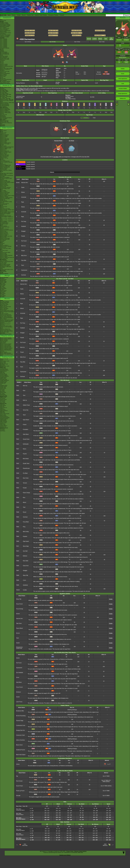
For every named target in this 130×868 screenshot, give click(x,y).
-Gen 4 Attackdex (4, 42)
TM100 (18, 590)
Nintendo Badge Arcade (5, 188)
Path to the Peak (4, 115)
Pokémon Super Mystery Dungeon (7, 182)
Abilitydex (2, 51)
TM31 (18, 459)
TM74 (18, 551)
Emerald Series (3, 289)
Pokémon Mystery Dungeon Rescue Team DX (6, 153)
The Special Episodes (5, 105)
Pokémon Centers (4, 65)
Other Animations (4, 119)
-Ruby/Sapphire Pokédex (5, 25)
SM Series (2, 297)
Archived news (3, 21)
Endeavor (19, 692)
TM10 (18, 405)
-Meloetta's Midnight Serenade (6, 321)
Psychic (25, 454)
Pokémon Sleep (3, 142)
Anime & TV (7, 85)
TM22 (18, 434)
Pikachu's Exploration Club (6, 347)
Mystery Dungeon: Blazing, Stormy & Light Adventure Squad (7, 212)
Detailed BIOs (3, 281)
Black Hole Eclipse (21, 755)
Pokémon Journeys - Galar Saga (7, 100)
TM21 (18, 429)
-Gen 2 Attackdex (4, 40)
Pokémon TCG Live (4, 158)
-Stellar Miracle (3, 420)
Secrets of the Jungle (4, 332)
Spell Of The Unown (4, 305)
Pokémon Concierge (4, 121)
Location (95, 39)
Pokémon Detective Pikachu (6, 334)
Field (94, 118)
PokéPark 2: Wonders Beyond (6, 198)
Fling (24, 527)
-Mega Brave (3, 410)
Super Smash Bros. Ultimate (6, 170)
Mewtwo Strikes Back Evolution (6, 331)
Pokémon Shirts (3, 75)
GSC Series (3, 286)
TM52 (18, 522)
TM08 (18, 400)
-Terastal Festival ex (4, 417)
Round (24, 512)
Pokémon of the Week (5, 59)
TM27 (18, 449)
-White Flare (3, 373)
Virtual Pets (2, 268)
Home (9, 15)
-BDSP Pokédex (3, 32)
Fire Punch (24, 241)
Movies (7, 299)
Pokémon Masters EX (5, 140)
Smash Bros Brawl (4, 224)
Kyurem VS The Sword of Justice (7, 320)
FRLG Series (3, 288)
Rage (23, 202)
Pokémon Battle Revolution (6, 216)
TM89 (18, 580)
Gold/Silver (2, 243)
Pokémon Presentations (5, 73)
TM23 (18, 439)
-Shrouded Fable (4, 379)
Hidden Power (26, 405)
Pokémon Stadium (4, 256)
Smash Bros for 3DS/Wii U (5, 187)
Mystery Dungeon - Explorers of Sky (7, 217)
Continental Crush (21, 725)
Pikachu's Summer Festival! (6, 344)
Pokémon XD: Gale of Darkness (7, 230)
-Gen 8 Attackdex (4, 46)
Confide (25, 590)
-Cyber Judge (3, 425)
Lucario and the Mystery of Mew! (7, 311)
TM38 (18, 473)
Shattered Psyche (21, 750)
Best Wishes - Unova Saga (6, 96)
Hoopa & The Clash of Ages (6, 326)
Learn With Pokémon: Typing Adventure (6, 202)
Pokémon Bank (3, 174)
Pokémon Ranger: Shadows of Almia (6, 219)
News (1, 20)
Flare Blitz (24, 260)
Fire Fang (24, 221)
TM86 (18, 566)
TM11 (18, 410)
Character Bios (3, 89)
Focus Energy (20, 609)
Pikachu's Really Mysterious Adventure (6, 351)
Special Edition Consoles (5, 265)
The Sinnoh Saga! (4, 95)
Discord (24, 15)
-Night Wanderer (3, 421)
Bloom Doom (19, 745)
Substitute (25, 585)
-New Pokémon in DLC (5, 82)
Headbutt (24, 226)
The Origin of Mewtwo (5, 302)
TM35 (18, 468)
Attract (24, 502)
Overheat (24, 275)
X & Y (1, 172)
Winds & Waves (3, 131)
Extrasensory (19, 648)
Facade (23, 236)
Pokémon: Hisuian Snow (5, 112)
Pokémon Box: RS (4, 233)
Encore (18, 633)
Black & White (3, 191)
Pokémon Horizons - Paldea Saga (7, 103)
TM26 (18, 444)
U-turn (24, 580)
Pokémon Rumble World (5, 181)
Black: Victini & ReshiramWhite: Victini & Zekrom (6, 318)
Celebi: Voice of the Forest (5, 307)
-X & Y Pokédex (3, 28)
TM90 (18, 585)
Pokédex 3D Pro (3, 201)
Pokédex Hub (30, 15)
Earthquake (26, 444)
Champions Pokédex (53, 15)
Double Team (26, 463)
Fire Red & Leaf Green (5, 227)
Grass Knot (26, 566)
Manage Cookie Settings (80, 851)
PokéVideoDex (3, 117)
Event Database (3, 80)
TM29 (18, 454)
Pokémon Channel (4, 232)
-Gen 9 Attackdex (4, 47)
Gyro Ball (25, 551)
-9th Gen (2, 61)
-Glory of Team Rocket (5, 414)
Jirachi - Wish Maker (4, 309)
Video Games (7, 128)
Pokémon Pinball (4, 254)
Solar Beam (26, 434)
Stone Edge (26, 546)
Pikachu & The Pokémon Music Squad (6, 355)
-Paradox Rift (3, 383)
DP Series (2, 290)
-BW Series (2, 391)
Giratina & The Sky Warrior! (6, 315)
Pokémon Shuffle (4, 180)
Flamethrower (26, 468)
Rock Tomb (26, 478)
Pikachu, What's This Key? (6, 353)
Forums (14, 15)
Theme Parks (3, 76)
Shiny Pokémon (3, 107)
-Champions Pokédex (4, 37)
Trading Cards (7, 357)
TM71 (18, 546)
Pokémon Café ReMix (5, 139)
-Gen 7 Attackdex (4, 45)
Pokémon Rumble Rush (5, 166)
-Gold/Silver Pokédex (4, 24)
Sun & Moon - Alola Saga (5, 99)
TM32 (18, 463)
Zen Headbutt (20, 673)
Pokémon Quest (3, 169)
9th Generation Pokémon (5, 81)
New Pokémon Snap (4, 156)
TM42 (18, 488)
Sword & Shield (3, 146)
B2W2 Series (3, 294)
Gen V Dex (102, 42)
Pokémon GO (3, 138)
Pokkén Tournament (4, 185)
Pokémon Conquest (4, 197)
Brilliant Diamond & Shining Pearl (7, 147)
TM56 (18, 527)
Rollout (23, 192)
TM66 (18, 536)
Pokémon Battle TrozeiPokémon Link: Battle (7, 176)
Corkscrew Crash (20, 735)
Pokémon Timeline (4, 64)
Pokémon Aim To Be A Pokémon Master (7, 101)
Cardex (2, 55)
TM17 (18, 425)
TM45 (18, 502)
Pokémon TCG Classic (5, 366)
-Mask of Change (4, 422)
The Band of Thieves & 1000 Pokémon (6, 179)
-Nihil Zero (2, 407)
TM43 (18, 493)
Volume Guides (3, 283)
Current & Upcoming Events (6, 79)
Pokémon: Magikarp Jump (5, 165)
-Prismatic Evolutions (4, 376)
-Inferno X (2, 409)
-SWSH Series (3, 388)
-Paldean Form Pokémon (5, 84)
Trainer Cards (3, 362)
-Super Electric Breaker (5, 418)
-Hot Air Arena (3, 415)
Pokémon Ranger (4, 235)
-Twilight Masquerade (4, 380)
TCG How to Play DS (4, 204)
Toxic (24, 395)
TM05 (18, 390)
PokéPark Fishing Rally (5, 239)
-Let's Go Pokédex (4, 30)
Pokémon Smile (3, 154)
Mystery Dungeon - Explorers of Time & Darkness (7, 221)
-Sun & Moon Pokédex (5, 29)
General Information (4, 277)
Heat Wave (19, 682)
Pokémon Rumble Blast (5, 199)
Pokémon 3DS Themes (5, 266)
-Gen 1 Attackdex (4, 39)
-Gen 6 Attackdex (4, 44)
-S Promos (2, 430)
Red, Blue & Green (4, 250)
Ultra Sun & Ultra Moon (5, 161)
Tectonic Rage (20, 721)
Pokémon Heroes (4, 308)
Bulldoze (25, 556)
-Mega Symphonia (4, 411)
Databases (7, 18)
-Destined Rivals (3, 374)
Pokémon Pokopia (4, 136)
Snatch (18, 643)
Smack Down (26, 439)
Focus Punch (19, 604)
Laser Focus (19, 702)
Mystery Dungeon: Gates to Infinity (7, 196)
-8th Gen (2, 62)
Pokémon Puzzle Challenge (6, 246)
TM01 (18, 386)
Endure (18, 614)
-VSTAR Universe (4, 426)
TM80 (18, 561)
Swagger (23, 231)
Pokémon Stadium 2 (4, 245)
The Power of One (4, 304)
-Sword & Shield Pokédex (5, 31)
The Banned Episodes (5, 106)
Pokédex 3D (3, 200)
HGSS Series (3, 292)
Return (25, 449)
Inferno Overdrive (20, 740)
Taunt (23, 265)
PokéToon (2, 114)
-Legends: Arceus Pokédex (6, 33)
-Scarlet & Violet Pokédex (5, 35)
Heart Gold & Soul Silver (5, 209)
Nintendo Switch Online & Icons (6, 270)
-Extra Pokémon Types (5, 361)
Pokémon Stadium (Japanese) (6, 255)
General (89, 39)
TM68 (18, 541)
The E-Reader (3, 240)
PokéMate (2, 241)
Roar (24, 390)
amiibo (1, 269)
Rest (24, 497)
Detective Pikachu (4, 168)
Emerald (2, 228)
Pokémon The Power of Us (6, 330)
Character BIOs (3, 280)
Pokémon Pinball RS (4, 234)
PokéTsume (2, 126)
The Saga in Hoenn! (4, 93)
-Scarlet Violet (3, 387)
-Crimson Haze (3, 423)
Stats (106, 39)
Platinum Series (3, 291)
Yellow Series (3, 285)
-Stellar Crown (3, 378)
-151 (1, 384)
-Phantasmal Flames (4, 370)
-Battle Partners (3, 416)
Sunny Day (26, 410)
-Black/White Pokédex (5, 27)
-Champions (3, 60)
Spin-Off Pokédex (4, 52)
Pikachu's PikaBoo (4, 341)
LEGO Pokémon (3, 74)
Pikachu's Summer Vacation (6, 338)
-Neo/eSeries (3, 394)
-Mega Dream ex (4, 408)
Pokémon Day (3, 72)
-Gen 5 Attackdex (4, 43)
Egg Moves (111, 39)
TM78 (18, 556)
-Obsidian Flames (4, 385)
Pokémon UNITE (4, 141)
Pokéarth (62, 15)
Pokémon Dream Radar (5, 193)
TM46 (18, 507)
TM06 (18, 395)
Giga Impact (26, 541)
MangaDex (2, 278)
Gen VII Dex (53, 42)
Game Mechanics (4, 57)
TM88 (18, 575)
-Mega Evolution (3, 371)
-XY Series (2, 390)
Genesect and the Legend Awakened (5, 322)
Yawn (18, 638)
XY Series (2, 295)
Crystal (2, 244)
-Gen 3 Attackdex (4, 41)
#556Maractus (105, 845)
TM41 (18, 483)
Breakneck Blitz (20, 711)
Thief (24, 507)
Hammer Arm (25, 183)
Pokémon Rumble (4, 211)
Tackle (23, 187)
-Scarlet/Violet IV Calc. (5, 58)
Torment (25, 483)
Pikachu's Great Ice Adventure (6, 348)
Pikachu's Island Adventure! (6, 346)
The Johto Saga (3, 92)
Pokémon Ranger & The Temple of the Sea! (7, 312)
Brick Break (26, 459)
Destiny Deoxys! (3, 310)
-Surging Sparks (3, 377)
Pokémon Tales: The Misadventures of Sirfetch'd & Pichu (6, 123)
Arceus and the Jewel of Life (6, 316)
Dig (17, 776)
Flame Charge (26, 493)
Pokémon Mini (3, 247)
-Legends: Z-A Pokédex (5, 36)
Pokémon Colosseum (4, 229)
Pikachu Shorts (7, 336)
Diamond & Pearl (4, 207)
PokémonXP (3, 67)
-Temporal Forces (4, 381)
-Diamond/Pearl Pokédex (5, 26)
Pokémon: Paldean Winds (5, 113)
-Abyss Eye (2, 405)
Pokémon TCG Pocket (5, 144)
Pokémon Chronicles (4, 104)
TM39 (18, 478)
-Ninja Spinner (3, 406)
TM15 (18, 420)
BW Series (2, 293)
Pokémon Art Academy (5, 177)
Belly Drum (24, 255)
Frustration (26, 429)
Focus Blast (26, 522)
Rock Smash (19, 781)
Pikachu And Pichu (4, 340)
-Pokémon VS (3, 427)
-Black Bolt (2, 372)
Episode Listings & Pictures (6, 87)
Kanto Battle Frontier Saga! (6, 94)
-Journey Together (4, 375)
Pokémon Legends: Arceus (6, 148)
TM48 (18, 512)
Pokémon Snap (3, 253)
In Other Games (3, 262)
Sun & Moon (3, 160)
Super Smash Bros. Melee (5, 248)
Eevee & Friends (4, 352)
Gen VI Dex (77, 42)
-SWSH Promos (3, 399)
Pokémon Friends (4, 137)
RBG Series (3, 284)
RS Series (2, 287)
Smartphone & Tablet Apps (5, 267)
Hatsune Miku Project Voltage (6, 68)
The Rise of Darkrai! (4, 314)
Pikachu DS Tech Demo (5, 238)
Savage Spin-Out (20, 730)
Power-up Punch (20, 791)
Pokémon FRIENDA (4, 274)
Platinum (2, 208)
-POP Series (3, 403)
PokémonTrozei (3, 237)
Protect (25, 425)
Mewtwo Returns (4, 306)
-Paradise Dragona (4, 419)
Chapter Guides (3, 282)
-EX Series (2, 393)
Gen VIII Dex (28, 42)
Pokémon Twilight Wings (5, 110)
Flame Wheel (19, 628)
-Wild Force (2, 424)
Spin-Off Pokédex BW (5, 54)
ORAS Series (3, 296)
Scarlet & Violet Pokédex (41, 15)
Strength (18, 796)
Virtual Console (3, 263)
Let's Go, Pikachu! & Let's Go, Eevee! (6, 163)
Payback (25, 536)
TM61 (18, 532)
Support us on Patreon (65, 855)
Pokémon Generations (5, 109)
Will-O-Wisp (26, 532)
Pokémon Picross (4, 183)
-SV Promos (3, 398)
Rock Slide (26, 561)
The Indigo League (4, 90)
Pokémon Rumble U (4, 195)
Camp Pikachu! (3, 342)
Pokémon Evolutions (4, 111)
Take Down (19, 623)
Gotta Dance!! (3, 343)
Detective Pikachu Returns (5, 143)
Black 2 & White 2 (4, 192)
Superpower (24, 270)
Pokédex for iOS (3, 205)
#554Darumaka (25, 845)
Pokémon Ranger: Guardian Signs (7, 210)
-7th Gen (2, 63)
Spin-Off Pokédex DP (4, 53)
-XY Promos (3, 402)
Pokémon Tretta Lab (4, 194)
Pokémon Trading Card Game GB (7, 257)
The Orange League (4, 91)
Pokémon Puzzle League (5, 252)
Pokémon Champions (4, 135)
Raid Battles (3, 365)
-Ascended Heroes (4, 369)
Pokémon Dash (3, 231)
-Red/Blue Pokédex (4, 23)
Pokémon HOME (4, 149)
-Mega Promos (3, 397)
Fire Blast (25, 473)
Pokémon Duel (3, 186)
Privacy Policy (70, 851)
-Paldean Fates (3, 382)
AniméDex (2, 88)
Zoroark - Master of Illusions (6, 317)
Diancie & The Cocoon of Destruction (5, 324)
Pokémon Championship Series (6, 66)
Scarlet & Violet (3, 133)
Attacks (100, 39)
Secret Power (19, 786)
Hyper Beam (26, 420)
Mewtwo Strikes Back (4, 303)
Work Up (23, 246)
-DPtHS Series (3, 392)
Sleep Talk (25, 575)
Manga (7, 276)
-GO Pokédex (3, 34)
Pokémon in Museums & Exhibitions (5, 70)
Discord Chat (3, 78)
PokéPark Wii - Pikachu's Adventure (5, 214)
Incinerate (24, 197)
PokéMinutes (3, 116)
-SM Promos (3, 401)
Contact (19, 15)
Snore (18, 677)
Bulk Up (25, 400)
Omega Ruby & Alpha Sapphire (6, 173)
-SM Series (2, 389)
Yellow (1, 251)
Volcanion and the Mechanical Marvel (6, 327)
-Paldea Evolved (3, 386)
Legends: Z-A (3, 134)
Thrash (23, 251)
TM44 (18, 497)
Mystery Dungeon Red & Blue (6, 236)
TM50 (18, 517)
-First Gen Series (4, 395)
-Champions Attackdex (5, 48)
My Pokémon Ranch (4, 223)
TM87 (18, 570)
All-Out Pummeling (21, 716)
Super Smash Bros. (4, 258)
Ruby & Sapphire (4, 226)
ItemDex (2, 49)
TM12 (18, 415)
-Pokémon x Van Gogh (5, 71)
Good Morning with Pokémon (6, 118)
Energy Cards (3, 363)
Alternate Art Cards (4, 364)
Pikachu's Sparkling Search (6, 349)
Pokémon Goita (3, 272)
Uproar (18, 658)
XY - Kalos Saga (3, 97)
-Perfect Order (3, 368)
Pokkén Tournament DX (5, 167)
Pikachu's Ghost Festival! (5, 345)
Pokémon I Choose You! (5, 329)
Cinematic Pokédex (4, 56)
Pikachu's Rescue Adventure (6, 339)
